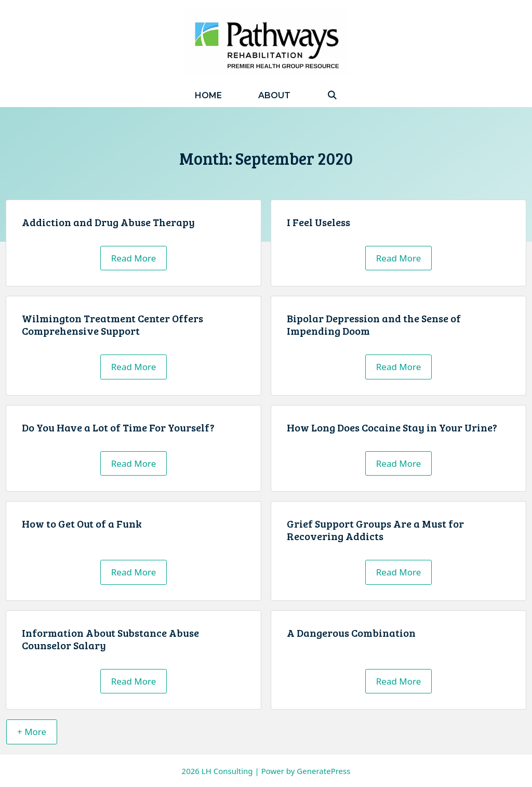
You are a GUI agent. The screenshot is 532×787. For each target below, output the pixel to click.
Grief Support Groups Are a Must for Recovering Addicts (375, 530)
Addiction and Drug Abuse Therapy (108, 222)
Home (208, 95)
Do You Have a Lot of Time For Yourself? (118, 427)
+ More (32, 732)
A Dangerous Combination (351, 633)
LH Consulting (227, 771)
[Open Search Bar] (332, 95)
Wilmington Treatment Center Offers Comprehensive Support (112, 324)
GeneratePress (323, 771)
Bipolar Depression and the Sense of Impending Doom (374, 324)
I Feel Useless (318, 222)
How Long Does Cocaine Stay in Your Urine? (392, 427)
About (274, 95)
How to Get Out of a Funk (82, 523)
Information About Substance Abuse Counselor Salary (110, 639)
